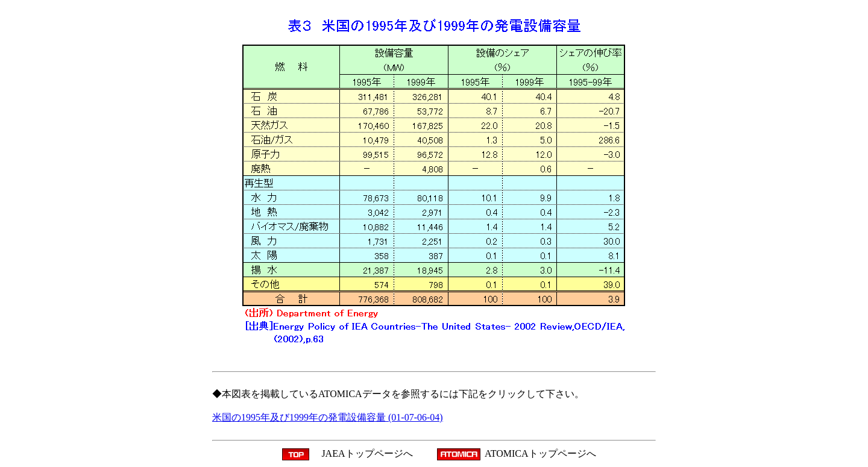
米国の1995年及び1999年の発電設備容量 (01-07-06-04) (328, 417)
